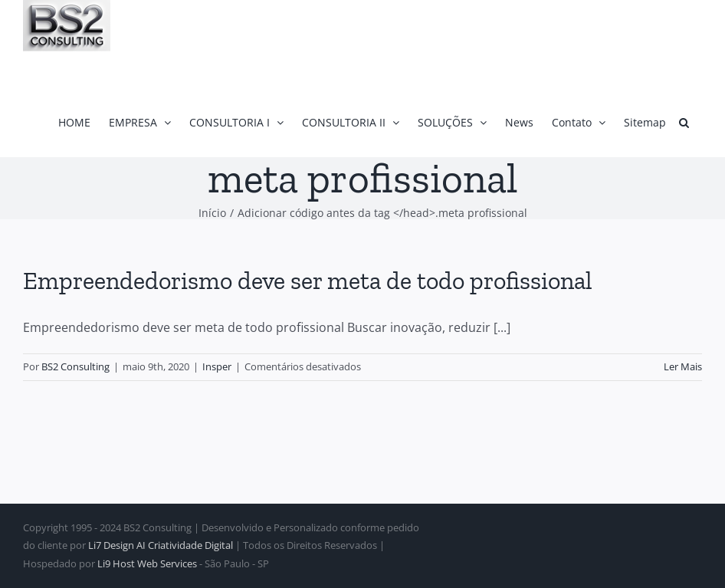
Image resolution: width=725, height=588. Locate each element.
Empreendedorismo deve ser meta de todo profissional (308, 281)
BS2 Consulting (75, 366)
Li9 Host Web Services (147, 563)
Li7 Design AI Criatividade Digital (161, 545)
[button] (684, 122)
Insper (217, 366)
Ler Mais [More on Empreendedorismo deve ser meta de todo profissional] (683, 366)
